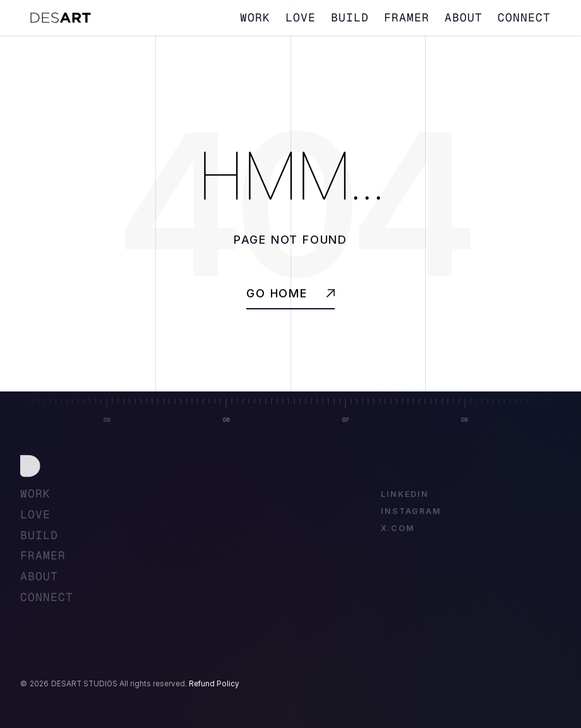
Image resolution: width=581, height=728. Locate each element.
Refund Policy (214, 684)
